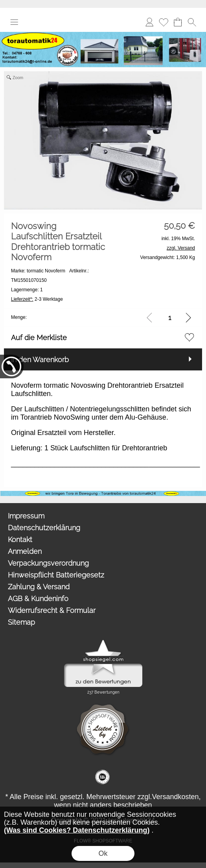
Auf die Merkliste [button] (39, 338)
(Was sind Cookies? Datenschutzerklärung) (77, 830)
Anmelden (149, 22)
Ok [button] (103, 853)
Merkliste (164, 22)
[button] (14, 22)
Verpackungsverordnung (48, 563)
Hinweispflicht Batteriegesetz (56, 575)
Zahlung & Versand (39, 587)
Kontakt (20, 539)
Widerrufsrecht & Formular (52, 610)
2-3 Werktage (37, 299)
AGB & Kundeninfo (38, 599)
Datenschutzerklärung (44, 528)
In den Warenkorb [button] (40, 360)
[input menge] (170, 317)
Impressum (26, 516)
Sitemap (21, 622)
